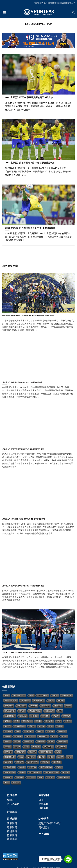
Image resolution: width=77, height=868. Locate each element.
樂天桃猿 (8, 777)
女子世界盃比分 (35, 772)
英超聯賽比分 (39, 701)
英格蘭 (54, 736)
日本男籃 (57, 762)
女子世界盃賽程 (46, 767)
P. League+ (14, 804)
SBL (9, 808)
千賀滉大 (45, 762)
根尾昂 (64, 736)
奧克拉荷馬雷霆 (35, 711)
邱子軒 (8, 721)
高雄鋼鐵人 (46, 706)
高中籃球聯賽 (63, 777)
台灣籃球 (12, 812)
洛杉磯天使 (61, 747)
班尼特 (61, 701)
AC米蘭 (66, 772)
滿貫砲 (17, 747)
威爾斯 (55, 696)
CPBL (51, 757)
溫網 (18, 731)
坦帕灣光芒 (25, 701)
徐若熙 (22, 711)
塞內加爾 (34, 706)
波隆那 (32, 726)
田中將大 (51, 777)
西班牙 (68, 706)
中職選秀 (18, 736)
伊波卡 (42, 726)
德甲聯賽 (12, 835)
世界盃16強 (22, 706)
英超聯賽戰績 (20, 726)
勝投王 (8, 726)
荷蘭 (7, 696)
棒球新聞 (44, 795)
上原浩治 (33, 767)
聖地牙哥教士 (43, 696)
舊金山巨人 (49, 711)
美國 (17, 721)
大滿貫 (22, 772)
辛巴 (58, 752)
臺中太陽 (49, 721)
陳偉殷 (22, 767)
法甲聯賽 (12, 839)
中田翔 (68, 721)
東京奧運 (67, 716)
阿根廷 (40, 731)
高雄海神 (20, 777)
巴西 (70, 757)
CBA (60, 711)
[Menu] (4, 12)
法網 (31, 696)
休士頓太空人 (33, 762)
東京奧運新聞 (10, 767)
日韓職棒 (43, 808)
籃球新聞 (12, 795)
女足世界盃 (29, 731)
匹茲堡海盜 (27, 721)
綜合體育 (44, 819)
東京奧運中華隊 (11, 701)
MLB (41, 800)
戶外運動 (44, 834)
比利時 (42, 757)
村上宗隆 (33, 752)
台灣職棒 (36, 747)
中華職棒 (58, 706)
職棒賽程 (62, 731)
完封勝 (38, 721)
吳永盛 (51, 701)
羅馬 (26, 747)
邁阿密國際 (48, 747)
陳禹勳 (60, 726)
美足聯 (56, 716)
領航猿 (51, 742)
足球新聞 (12, 819)
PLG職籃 (51, 731)
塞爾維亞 (8, 731)
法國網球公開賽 (46, 752)
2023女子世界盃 (19, 696)
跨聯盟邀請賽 (10, 772)
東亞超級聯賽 (10, 711)
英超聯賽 (12, 831)
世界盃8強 (9, 706)
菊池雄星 (20, 762)
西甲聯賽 (12, 823)
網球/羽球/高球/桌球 (50, 823)
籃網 (41, 777)
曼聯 (59, 721)
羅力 (21, 757)
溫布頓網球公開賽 (52, 772)
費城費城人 (43, 736)
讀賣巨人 (23, 716)
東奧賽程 (8, 752)
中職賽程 (45, 716)
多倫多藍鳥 (63, 742)
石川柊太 (31, 757)
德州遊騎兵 (20, 752)
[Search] (74, 12)
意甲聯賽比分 (67, 696)
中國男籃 (16, 783)
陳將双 (8, 747)
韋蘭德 (8, 736)
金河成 (17, 742)
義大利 (8, 742)
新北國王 (34, 716)
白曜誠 (59, 767)
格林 (51, 726)
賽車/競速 (44, 827)
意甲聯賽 (12, 827)
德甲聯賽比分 (10, 757)
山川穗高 (8, 762)
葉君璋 (61, 757)
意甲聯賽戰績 (10, 716)
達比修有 (31, 777)
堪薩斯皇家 (29, 742)
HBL (7, 783)
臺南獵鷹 (41, 742)
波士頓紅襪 (30, 736)
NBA (10, 800)
